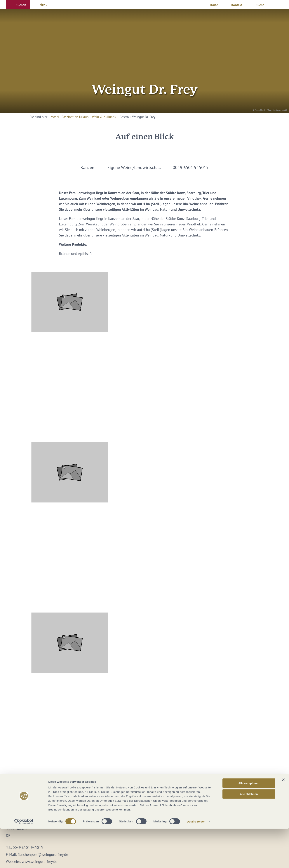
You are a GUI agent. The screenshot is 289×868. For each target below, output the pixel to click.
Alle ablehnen (249, 833)
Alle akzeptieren (249, 822)
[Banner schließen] (283, 819)
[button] (18, 4)
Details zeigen (196, 861)
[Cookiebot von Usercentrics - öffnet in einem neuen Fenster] (24, 861)
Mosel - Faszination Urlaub (70, 117)
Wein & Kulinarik (104, 117)
